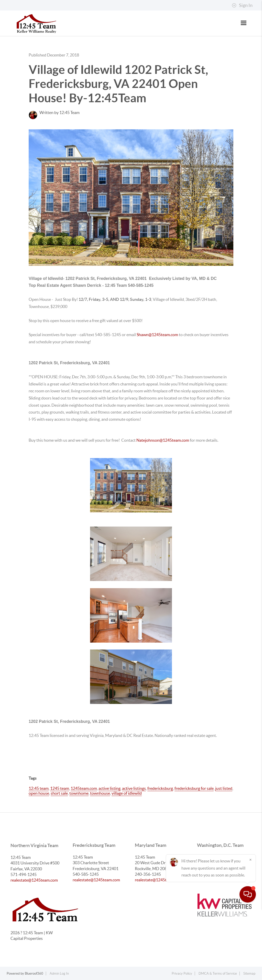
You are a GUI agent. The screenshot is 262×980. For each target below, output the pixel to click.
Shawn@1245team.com (158, 335)
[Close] (250, 931)
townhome (79, 793)
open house (39, 793)
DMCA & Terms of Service (218, 973)
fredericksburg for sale (194, 788)
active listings (134, 788)
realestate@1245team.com (34, 880)
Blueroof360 (34, 973)
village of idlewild (127, 793)
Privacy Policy (182, 973)
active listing (110, 788)
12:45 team (39, 788)
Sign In (242, 5)
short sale (59, 793)
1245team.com (84, 788)
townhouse (100, 793)
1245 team (60, 788)
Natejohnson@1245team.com (163, 440)
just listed (224, 788)
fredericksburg (160, 788)
